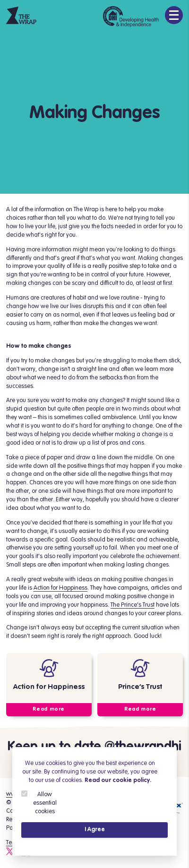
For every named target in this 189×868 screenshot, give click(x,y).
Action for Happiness (60, 588)
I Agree (95, 829)
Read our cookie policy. (118, 780)
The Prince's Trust (133, 605)
